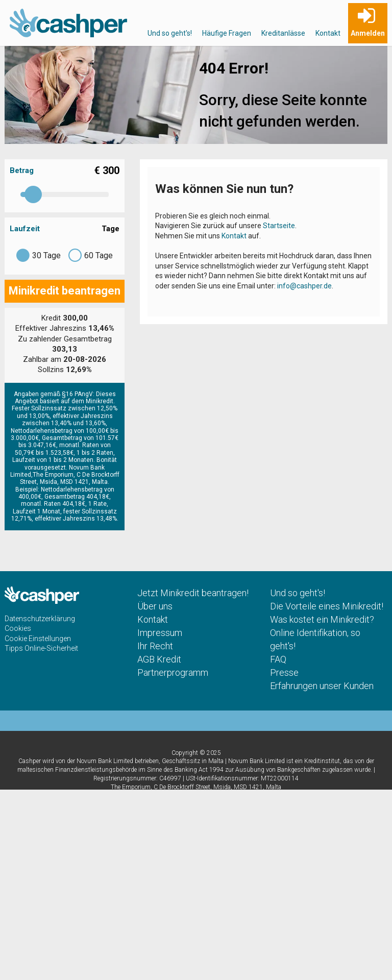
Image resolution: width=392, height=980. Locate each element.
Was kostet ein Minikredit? (322, 619)
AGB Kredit (159, 659)
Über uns (155, 606)
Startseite (279, 226)
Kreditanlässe (283, 33)
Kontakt (328, 33)
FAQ (278, 659)
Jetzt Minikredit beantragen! (193, 593)
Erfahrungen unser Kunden (322, 686)
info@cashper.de (304, 286)
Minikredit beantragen (65, 291)
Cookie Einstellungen (38, 639)
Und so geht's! (170, 33)
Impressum (160, 633)
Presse (284, 672)
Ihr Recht (155, 646)
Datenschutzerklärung (40, 619)
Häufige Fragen (227, 33)
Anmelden (368, 33)
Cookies (18, 628)
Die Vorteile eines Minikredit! (327, 606)
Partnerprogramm (173, 672)
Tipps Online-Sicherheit (41, 648)
